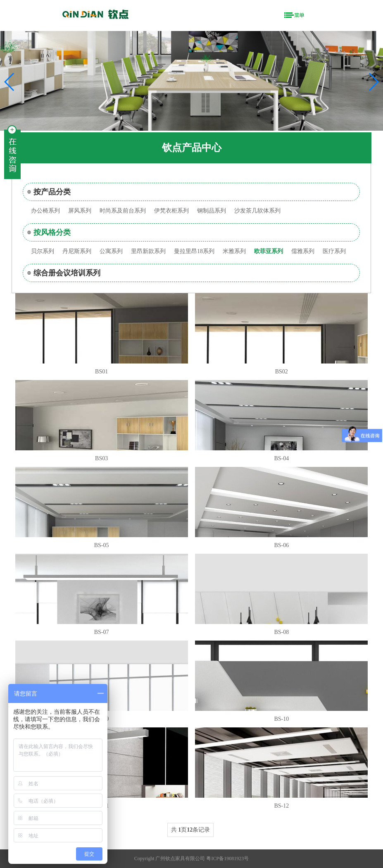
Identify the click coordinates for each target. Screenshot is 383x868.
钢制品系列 (212, 211)
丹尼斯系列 (77, 251)
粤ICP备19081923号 (227, 858)
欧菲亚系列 (269, 251)
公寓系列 (111, 251)
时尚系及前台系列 (123, 211)
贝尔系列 (43, 251)
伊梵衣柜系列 (171, 211)
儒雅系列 (303, 251)
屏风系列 (80, 211)
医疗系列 (334, 251)
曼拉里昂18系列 (194, 251)
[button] (373, 82)
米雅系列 (234, 251)
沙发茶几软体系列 (257, 211)
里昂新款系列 (148, 251)
